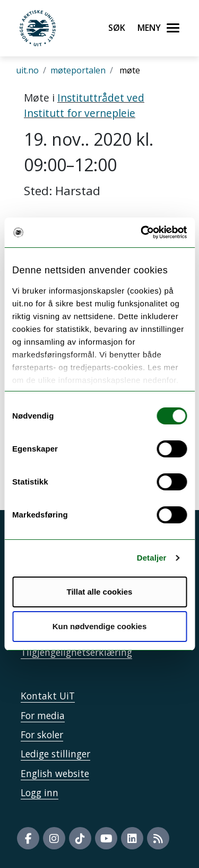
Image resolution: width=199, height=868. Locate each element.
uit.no (27, 70)
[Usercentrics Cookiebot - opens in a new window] (142, 232)
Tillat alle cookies (100, 592)
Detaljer (152, 558)
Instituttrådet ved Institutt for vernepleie (84, 105)
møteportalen (78, 70)
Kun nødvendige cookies (100, 626)
